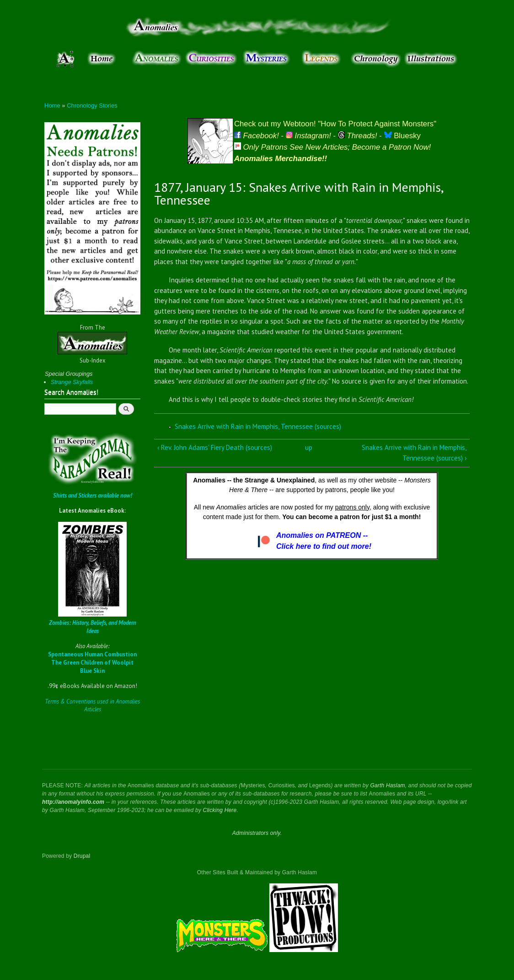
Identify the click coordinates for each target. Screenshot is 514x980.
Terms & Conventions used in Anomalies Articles (92, 706)
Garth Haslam (387, 785)
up (309, 447)
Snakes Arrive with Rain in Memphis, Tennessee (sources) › (414, 453)
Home (52, 106)
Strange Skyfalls (72, 382)
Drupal (82, 856)
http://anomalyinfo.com (73, 802)
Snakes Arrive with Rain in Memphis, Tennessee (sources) (258, 426)
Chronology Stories (92, 106)
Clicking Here (220, 810)
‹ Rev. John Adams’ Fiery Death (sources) (215, 447)
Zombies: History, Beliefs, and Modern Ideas (93, 627)
